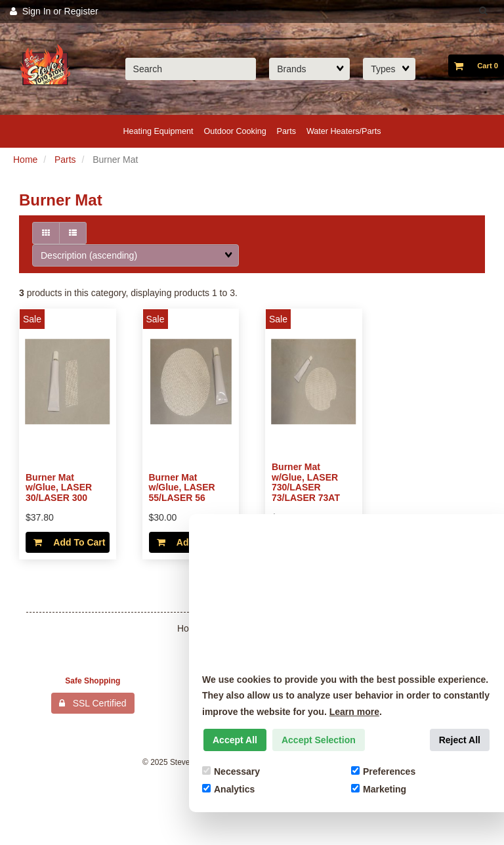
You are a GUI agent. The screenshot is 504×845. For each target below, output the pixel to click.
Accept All (235, 740)
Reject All (460, 740)
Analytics (228, 789)
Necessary (231, 771)
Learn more (354, 712)
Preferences (383, 771)
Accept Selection (319, 740)
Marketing (379, 789)
